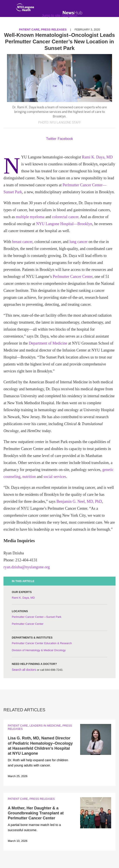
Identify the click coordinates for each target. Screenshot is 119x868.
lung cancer (79, 242)
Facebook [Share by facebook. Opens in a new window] (65, 139)
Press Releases (42, 799)
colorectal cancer (65, 217)
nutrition (29, 477)
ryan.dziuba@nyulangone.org (27, 567)
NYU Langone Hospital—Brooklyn (64, 224)
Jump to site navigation (59, 16)
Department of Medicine (48, 343)
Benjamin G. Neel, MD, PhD (79, 501)
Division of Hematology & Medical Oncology (39, 650)
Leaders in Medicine (45, 726)
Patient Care (18, 726)
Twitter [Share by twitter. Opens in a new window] (51, 139)
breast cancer (22, 242)
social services (55, 477)
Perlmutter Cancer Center (73, 277)
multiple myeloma (30, 217)
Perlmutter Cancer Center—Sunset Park (36, 617)
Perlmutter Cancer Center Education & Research (42, 643)
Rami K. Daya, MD (97, 157)
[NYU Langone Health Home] (25, 8)
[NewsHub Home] (73, 13)
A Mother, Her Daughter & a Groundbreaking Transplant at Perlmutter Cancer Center (36, 813)
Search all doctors (24, 670)
